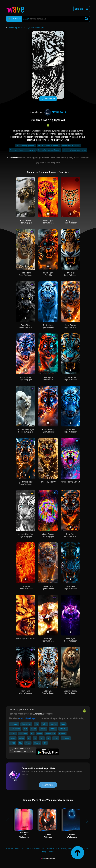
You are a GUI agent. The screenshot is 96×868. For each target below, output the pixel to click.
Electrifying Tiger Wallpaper (48, 692)
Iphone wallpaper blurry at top (75, 150)
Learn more (48, 785)
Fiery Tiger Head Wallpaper (70, 222)
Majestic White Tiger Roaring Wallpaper (26, 431)
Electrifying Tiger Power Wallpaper (26, 483)
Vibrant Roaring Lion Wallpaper (48, 535)
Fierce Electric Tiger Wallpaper (26, 378)
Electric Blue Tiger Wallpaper (48, 326)
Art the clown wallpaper (71, 145)
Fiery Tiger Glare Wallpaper (26, 692)
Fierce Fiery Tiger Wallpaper (48, 587)
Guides (51, 851)
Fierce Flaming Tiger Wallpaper (70, 326)
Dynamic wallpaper (35, 28)
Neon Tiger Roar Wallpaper (70, 640)
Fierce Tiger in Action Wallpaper (26, 274)
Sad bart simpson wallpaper (49, 150)
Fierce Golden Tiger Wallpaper (26, 222)
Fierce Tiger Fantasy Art (26, 639)
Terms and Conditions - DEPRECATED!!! (42, 848)
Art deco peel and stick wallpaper (23, 150)
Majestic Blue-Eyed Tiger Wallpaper (26, 535)
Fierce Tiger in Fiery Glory (48, 274)
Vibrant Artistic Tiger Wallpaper (70, 378)
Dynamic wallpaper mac (26, 145)
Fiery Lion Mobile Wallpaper (26, 587)
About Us (19, 848)
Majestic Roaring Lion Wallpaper (70, 692)
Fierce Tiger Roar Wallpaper (48, 222)
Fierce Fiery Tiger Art (48, 482)
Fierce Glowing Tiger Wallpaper (48, 431)
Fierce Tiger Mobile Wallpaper (26, 326)
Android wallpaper (28, 718)
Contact (10, 848)
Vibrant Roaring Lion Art (70, 482)
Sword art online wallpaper (48, 145)
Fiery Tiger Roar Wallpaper (70, 535)
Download (48, 99)
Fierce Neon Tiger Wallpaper (70, 587)
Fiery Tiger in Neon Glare (48, 378)
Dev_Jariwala (55, 112)
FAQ (44, 851)
